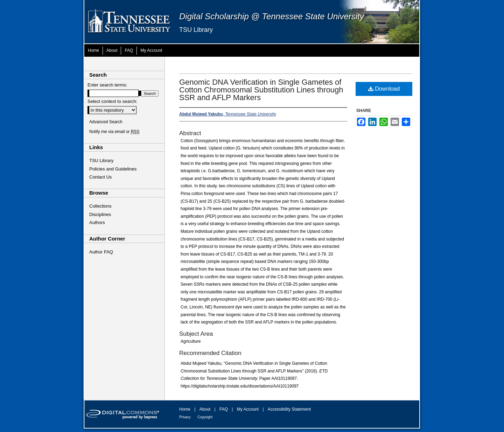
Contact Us (100, 177)
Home (185, 409)
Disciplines (100, 214)
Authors (97, 222)
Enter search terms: (107, 85)
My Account (248, 409)
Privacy (185, 417)
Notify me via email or (114, 132)
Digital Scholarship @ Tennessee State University (272, 16)
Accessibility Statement (289, 409)
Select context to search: (112, 101)
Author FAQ (101, 252)
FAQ (224, 409)
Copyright (205, 417)
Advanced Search (106, 122)
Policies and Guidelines (113, 169)
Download (384, 89)
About (205, 409)
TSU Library (196, 30)
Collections (100, 206)
